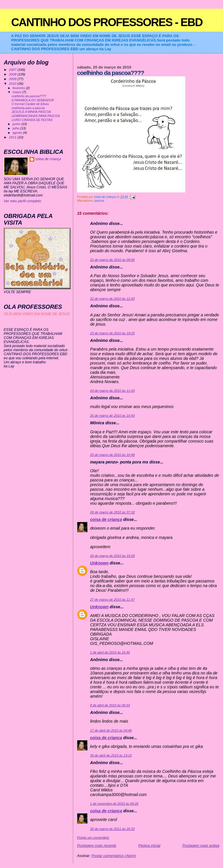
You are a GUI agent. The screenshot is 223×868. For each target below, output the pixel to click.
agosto (18, 133)
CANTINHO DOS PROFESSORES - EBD (107, 22)
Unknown (99, 563)
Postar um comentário (93, 838)
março (17, 92)
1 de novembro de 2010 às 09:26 (114, 804)
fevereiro (19, 88)
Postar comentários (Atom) (114, 856)
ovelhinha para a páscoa (28, 108)
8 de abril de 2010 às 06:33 (110, 705)
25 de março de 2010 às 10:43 (112, 416)
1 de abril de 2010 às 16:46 (110, 652)
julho (16, 128)
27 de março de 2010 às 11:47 (112, 600)
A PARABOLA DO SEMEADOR (33, 100)
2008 (13, 74)
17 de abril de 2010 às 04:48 (111, 730)
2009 (13, 79)
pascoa (99, 201)
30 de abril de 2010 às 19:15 (111, 755)
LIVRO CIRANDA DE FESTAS (32, 120)
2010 (13, 83)
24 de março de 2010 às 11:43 (112, 391)
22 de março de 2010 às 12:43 (112, 299)
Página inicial (149, 846)
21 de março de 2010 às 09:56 (112, 260)
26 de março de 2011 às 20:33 (112, 829)
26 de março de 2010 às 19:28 (112, 556)
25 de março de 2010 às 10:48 (112, 455)
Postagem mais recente (97, 846)
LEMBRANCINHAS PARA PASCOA (36, 116)
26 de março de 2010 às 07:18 (112, 512)
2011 (13, 137)
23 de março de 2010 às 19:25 (112, 333)
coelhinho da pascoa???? (29, 96)
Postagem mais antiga (201, 846)
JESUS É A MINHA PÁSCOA (31, 112)
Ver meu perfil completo (23, 201)
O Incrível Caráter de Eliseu (30, 104)
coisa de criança (106, 519)
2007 (13, 70)
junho (17, 124)
